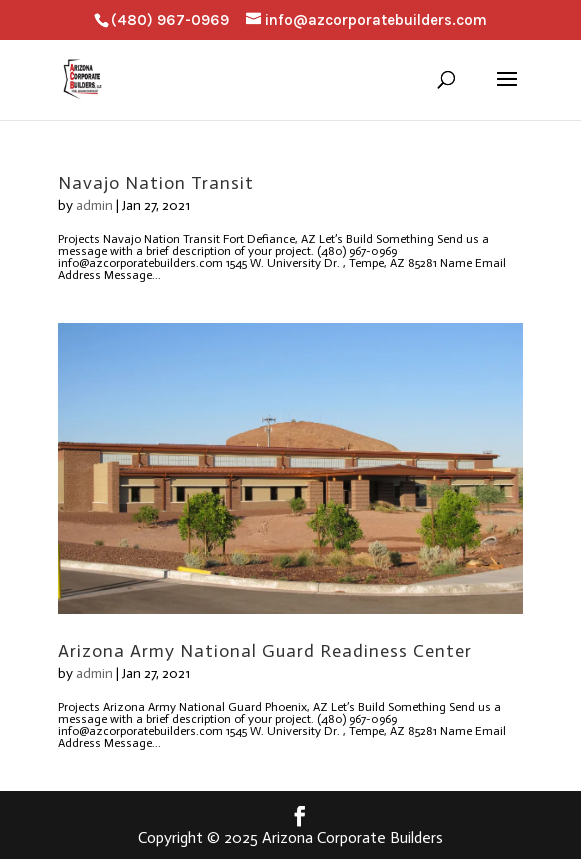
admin (94, 205)
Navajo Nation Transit (156, 183)
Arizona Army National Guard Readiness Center (265, 651)
